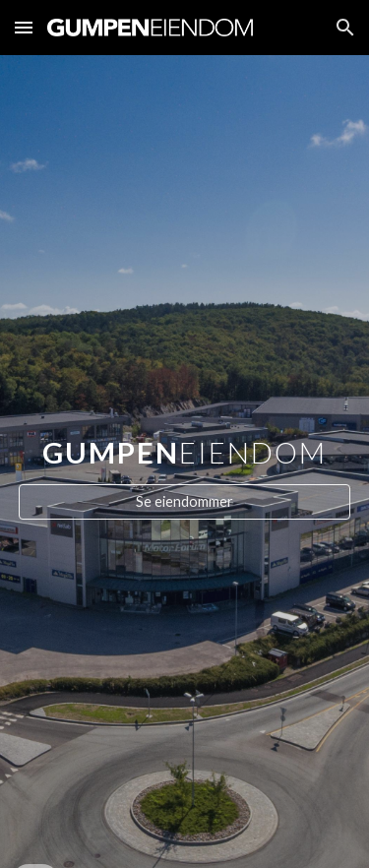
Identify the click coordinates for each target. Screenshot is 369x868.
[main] (185, 443)
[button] (24, 27)
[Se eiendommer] (185, 502)
